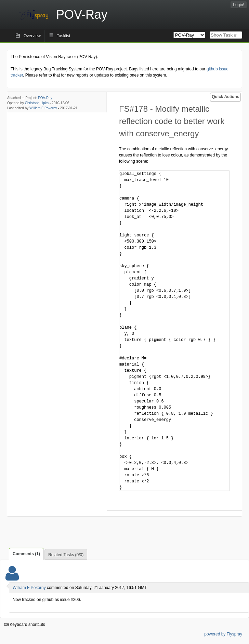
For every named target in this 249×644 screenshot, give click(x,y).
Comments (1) (26, 554)
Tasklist (63, 36)
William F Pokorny (43, 108)
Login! (239, 5)
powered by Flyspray (223, 634)
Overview (32, 36)
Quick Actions (225, 97)
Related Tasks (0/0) (66, 555)
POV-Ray (45, 98)
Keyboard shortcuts (25, 625)
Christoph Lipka (37, 103)
